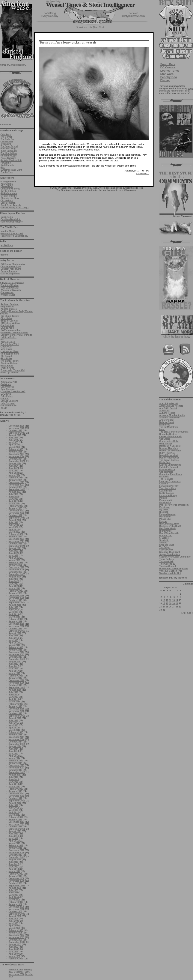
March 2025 (14, 447)
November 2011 (17, 824)
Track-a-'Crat (7, 368)
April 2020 (14, 586)
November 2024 (17, 456)
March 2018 (14, 645)
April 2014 (14, 756)
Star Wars (167, 74)
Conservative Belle (169, 441)
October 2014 (15, 742)
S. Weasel (164, 538)
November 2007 (17, 937)
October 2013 (15, 770)
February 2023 (16, 506)
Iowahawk (6, 144)
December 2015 (16, 709)
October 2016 (15, 685)
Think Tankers (167, 559)
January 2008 (15, 933)
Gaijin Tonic (7, 217)
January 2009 (15, 904)
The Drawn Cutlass (169, 460)
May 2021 (13, 555)
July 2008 (13, 919)
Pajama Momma (167, 514)
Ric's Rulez (6, 358)
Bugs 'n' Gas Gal (9, 321)
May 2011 (13, 838)
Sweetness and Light (11, 170)
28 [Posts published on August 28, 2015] (177, 607)
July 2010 (13, 862)
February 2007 (16, 959)
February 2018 (16, 647)
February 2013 (16, 789)
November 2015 (17, 711)
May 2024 (13, 471)
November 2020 (17, 570)
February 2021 (16, 563)
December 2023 (16, 482)
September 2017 (17, 659)
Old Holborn (7, 201)
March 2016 (14, 702)
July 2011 (13, 834)
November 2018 (17, 626)
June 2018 (14, 638)
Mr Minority (165, 503)
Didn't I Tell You (167, 453)
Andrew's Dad (166, 420)
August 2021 (15, 548)
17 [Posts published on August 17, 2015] (164, 603)
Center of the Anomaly (171, 437)
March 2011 (14, 843)
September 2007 (17, 942)
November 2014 (17, 739)
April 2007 (14, 954)
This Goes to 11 (167, 564)
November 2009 (17, 881)
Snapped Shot (167, 545)
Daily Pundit (7, 142)
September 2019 (17, 603)
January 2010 (15, 876)
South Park (168, 64)
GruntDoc (164, 477)
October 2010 (15, 855)
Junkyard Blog (8, 149)
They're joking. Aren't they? (15, 208)
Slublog (163, 543)
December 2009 (16, 879)
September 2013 (17, 772)
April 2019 (14, 614)
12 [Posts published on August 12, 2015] (170, 600)
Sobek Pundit (166, 550)
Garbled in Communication (14, 333)
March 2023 (14, 504)
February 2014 (16, 761)
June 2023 (14, 497)
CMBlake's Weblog (10, 323)
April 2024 (14, 473)
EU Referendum (9, 193)
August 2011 (15, 831)
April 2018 (14, 643)
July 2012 (13, 805)
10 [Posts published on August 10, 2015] (164, 600)
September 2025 (17, 433)
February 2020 (16, 591)
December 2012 (16, 794)
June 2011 (14, 836)
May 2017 (13, 669)
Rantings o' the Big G (170, 526)
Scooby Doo (169, 77)
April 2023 (14, 501)
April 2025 (14, 445)
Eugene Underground (170, 465)
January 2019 (15, 622)
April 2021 (14, 558)
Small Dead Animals (11, 205)
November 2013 (17, 768)
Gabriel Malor (166, 472)
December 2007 (16, 935)
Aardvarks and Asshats (171, 406)
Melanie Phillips (9, 196)
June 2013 (14, 779)
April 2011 (14, 841)
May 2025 (13, 442)
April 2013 (14, 784)
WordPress (105, 188)
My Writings (7, 245)
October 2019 (15, 600)
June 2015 (14, 723)
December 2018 (16, 624)
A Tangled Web (8, 182)
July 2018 (13, 636)
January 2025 (15, 452)
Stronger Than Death (170, 552)
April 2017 (14, 671)
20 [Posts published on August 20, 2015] (174, 603)
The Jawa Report (9, 146)
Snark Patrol (7, 366)
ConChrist (164, 439)
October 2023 (15, 487)
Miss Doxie (6, 349)
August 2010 (15, 860)
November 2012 (17, 796)
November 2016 (17, 683)
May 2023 (13, 499)
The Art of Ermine (10, 285)
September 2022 (17, 518)
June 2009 (14, 893)
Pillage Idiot (165, 519)
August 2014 (15, 746)
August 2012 (15, 803)
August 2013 (15, 775)
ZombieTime (7, 172)
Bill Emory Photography (13, 264)
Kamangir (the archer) (12, 234)
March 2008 (14, 928)
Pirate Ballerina (8, 158)
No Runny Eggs (9, 156)
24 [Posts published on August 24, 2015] (164, 607)
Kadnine (164, 484)
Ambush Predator (10, 304)
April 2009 (14, 897)
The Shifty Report (10, 361)
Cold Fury (6, 135)
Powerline (6, 163)
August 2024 (15, 464)
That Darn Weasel (10, 288)
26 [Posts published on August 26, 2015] (170, 607)
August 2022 (15, 520)
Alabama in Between (170, 418)
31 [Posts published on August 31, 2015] (164, 610)
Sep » (190, 613)
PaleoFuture (7, 396)
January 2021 (15, 565)
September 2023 (17, 489)
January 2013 (15, 791)
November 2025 (17, 428)
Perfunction (165, 517)
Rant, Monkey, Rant (169, 524)
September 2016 (17, 688)
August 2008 (15, 916)
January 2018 (15, 650)
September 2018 (17, 631)
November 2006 (17, 974)
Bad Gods (6, 384)
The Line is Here (9, 153)
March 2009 (14, 900)
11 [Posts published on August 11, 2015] (167, 600)
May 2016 (13, 697)
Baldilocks (165, 425)
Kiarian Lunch (8, 342)
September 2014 (17, 744)
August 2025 (15, 435)
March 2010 (14, 871)
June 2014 (14, 751)
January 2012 (15, 820)
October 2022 (15, 515)
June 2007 (14, 949)
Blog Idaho (6, 318)
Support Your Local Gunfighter (175, 557)
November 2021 (17, 541)
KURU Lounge (167, 493)
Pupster (163, 521)
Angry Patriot (7, 307)
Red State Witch (167, 528)
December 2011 (16, 822)
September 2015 (17, 716)
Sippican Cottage (9, 363)
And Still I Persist (168, 408)
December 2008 (16, 907)
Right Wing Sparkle (169, 533)
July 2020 (13, 579)
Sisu (3, 168)
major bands (177, 91)
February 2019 (16, 619)
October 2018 (15, 629)
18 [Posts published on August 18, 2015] (167, 603)
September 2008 (17, 914)
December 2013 (16, 765)
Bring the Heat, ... (168, 434)
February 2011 (16, 845)
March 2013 (14, 787)
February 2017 (16, 676)
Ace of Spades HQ (169, 404)
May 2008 (13, 923)
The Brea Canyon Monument (174, 432)
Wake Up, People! (10, 373)
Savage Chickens (9, 401)
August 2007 (15, 945)
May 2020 (13, 584)
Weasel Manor (8, 295)
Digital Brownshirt (169, 455)
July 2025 (13, 438)
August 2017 (15, 662)
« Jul (183, 613)
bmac (162, 429)
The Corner (6, 137)
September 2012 (17, 801)
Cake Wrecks (7, 387)
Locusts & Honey (168, 495)
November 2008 (17, 909)
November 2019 (17, 598)
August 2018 (15, 633)
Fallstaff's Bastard (169, 467)
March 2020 (14, 588)
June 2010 (14, 864)
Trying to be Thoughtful (13, 370)
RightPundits (7, 165)
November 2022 (17, 513)
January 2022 (15, 537)
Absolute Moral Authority (172, 415)
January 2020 (15, 593)
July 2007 (13, 947)
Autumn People (167, 413)
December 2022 (16, 511)
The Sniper (165, 547)
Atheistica (164, 411)
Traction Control (168, 566)
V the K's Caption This (171, 571)
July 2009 (13, 890)
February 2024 (16, 478)
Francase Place (167, 470)
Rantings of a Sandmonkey (14, 236)
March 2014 (14, 758)
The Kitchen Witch (10, 344)
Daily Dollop (166, 444)
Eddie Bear (165, 462)
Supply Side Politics (170, 554)
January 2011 (15, 848)
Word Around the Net (170, 573)
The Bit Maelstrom (169, 427)
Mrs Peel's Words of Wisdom (174, 505)
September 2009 (17, 886)
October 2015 (15, 713)
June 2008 (14, 921)
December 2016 (16, 680)
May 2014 (13, 754)
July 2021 (13, 551)
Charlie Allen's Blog (11, 267)
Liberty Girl (6, 347)
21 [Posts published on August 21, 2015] (177, 603)
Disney (165, 80)
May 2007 (13, 952)
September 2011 (17, 829)
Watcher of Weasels (11, 290)
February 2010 (16, 874)
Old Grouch (7, 356)
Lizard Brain (166, 491)
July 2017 (13, 664)
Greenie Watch (8, 203)
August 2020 (15, 577)
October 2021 (15, 544)
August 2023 (15, 492)
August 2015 (15, 718)
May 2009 (13, 895)
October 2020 (15, 572)
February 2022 (16, 534)
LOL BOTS (6, 394)
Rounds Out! (166, 536)
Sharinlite (164, 540)
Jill (2, 340)
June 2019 (14, 610)
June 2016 (14, 695)
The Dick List (7, 325)
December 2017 (16, 652)
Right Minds (165, 531)
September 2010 (17, 857)
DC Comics (168, 67)
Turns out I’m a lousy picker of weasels (68, 42)
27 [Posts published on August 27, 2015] (174, 607)
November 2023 (17, 485)
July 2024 (13, 466)
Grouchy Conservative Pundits (16, 335)
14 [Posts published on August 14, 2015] (177, 600)
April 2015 (14, 728)
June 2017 (14, 666)
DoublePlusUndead (169, 458)
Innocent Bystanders (170, 481)
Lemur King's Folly (169, 486)
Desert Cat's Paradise (170, 451)
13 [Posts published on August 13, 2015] (174, 600)
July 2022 (13, 522)
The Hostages (166, 479)
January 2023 (15, 508)
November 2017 (17, 655)
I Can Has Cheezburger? (13, 392)
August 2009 (15, 888)
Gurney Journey (9, 271)
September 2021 (17, 546)
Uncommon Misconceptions (174, 569)
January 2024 (15, 480)
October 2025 (15, 431)
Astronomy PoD (9, 382)
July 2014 (13, 749)
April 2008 (14, 926)
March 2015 (14, 730)
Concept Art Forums (11, 269)
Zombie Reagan (17, 65)
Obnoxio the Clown (10, 198)
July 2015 (13, 721)
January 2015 (15, 735)
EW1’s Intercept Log (11, 330)
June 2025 (14, 440)
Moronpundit (166, 500)
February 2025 (16, 449)
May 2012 (13, 810)
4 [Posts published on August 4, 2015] (168, 597)
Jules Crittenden (9, 151)
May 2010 (13, 867)
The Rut (5, 399)
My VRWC (164, 510)
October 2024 (15, 459)
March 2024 (14, 475)
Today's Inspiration (10, 274)
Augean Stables (9, 309)
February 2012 (16, 817)
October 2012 (15, 798)
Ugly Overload (8, 403)
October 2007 (15, 940)
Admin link (5, 125)
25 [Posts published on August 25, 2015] (167, 607)
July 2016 (13, 692)
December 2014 (16, 737)
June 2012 (14, 808)
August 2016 (15, 690)
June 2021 (14, 553)
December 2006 (22, 972)
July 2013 (13, 777)
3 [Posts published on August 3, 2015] (164, 597)
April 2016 (14, 699)
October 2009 (15, 883)
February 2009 (16, 902)
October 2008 (15, 912)
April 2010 (14, 869)
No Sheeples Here (10, 354)
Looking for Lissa (10, 351)
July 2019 (13, 607)
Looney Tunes (170, 71)
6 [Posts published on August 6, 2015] (174, 597)
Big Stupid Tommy (10, 316)
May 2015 (13, 725)
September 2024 (17, 461)
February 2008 (16, 930)
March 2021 (14, 560)
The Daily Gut (8, 139)
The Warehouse (9, 406)
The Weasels (7, 292)
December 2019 (16, 596)
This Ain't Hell (166, 561)
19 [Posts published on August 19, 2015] (170, 603)
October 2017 (15, 657)
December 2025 (16, 426)
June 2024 (14, 468)
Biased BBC (7, 186)
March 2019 (14, 617)
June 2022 (14, 525)
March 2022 (14, 532)
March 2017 (14, 673)
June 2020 (14, 581)
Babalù (4, 255)
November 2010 (17, 853)
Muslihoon (165, 507)
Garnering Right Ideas (170, 474)
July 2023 (13, 494)
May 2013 (13, 782)
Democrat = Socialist (170, 446)
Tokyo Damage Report (12, 222)
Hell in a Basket (9, 337)
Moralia (163, 498)
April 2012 (14, 812)
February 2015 (16, 732)
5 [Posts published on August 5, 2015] (171, 597)
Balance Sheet (167, 422)
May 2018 (13, 640)
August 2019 (15, 605)
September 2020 (17, 574)
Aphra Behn (7, 184)
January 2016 (15, 706)
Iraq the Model (8, 231)
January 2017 (15, 678)
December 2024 (16, 454)
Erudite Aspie (8, 328)
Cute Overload (8, 389)
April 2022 (14, 530)
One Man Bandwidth (11, 219)
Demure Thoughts (169, 448)
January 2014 (15, 763)
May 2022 (13, 527)
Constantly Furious (10, 189)
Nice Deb (164, 512)
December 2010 (16, 850)
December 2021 (16, 539)
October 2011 (15, 827)
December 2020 (16, 567)
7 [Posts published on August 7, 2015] (177, 597)
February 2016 (16, 704)
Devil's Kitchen (8, 191)
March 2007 (14, 956)
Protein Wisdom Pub (11, 160)
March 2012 (14, 815)
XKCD (4, 408)
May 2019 (13, 612)
